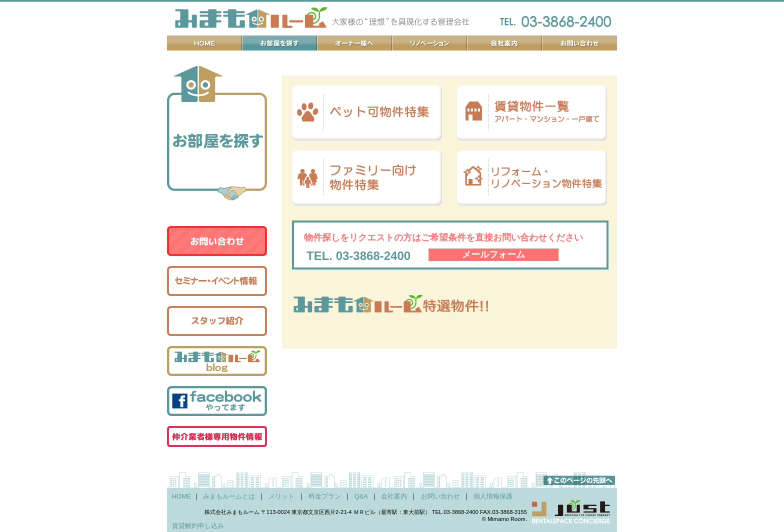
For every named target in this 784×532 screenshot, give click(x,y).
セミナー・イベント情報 (217, 281)
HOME (181, 496)
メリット (281, 496)
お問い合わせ (579, 43)
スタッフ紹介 (217, 321)
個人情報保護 (493, 496)
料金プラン (325, 496)
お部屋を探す (279, 43)
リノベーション (429, 43)
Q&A (361, 496)
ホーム (204, 43)
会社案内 (504, 43)
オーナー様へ (354, 43)
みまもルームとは (229, 496)
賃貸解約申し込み (198, 526)
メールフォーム (493, 254)
